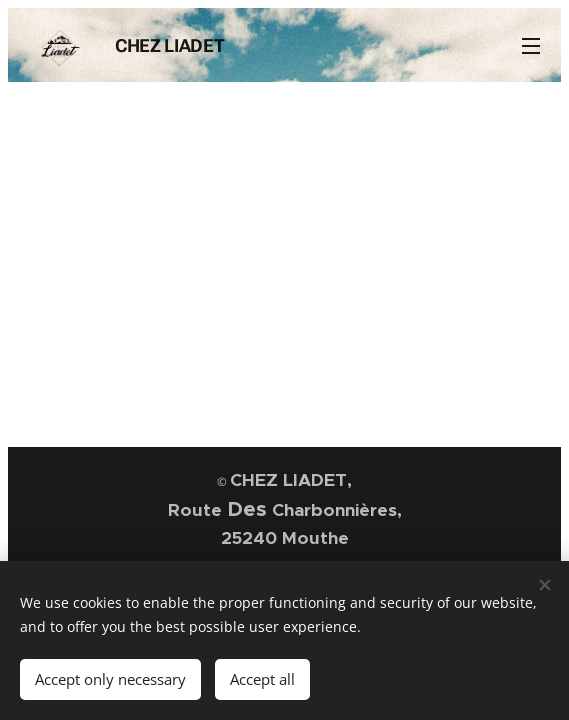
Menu (531, 46)
